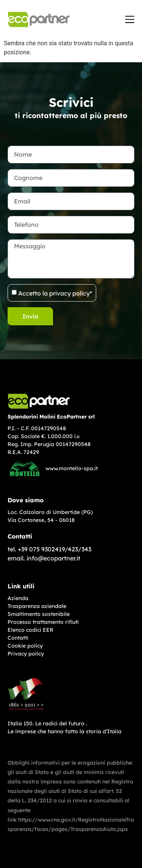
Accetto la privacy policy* (55, 293)
